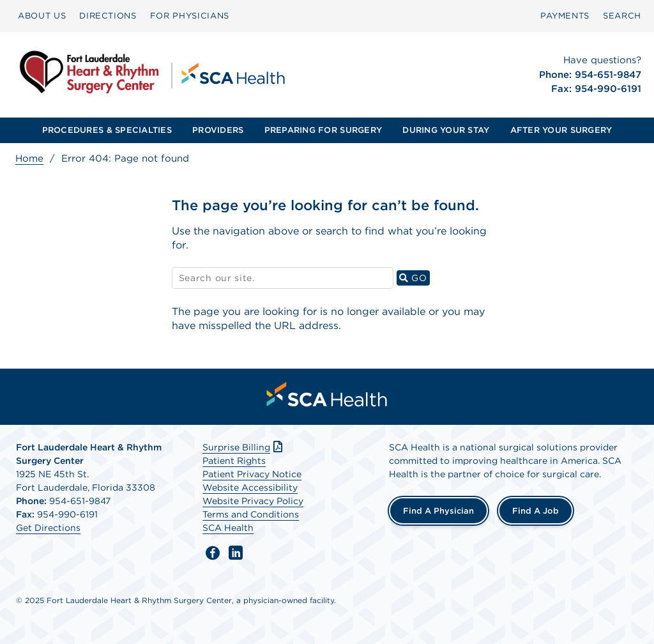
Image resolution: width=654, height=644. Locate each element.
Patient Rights (234, 461)
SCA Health (228, 528)
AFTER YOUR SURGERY (561, 130)
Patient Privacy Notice (252, 474)
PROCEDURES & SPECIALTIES (107, 130)
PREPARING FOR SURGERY (323, 130)
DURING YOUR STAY (446, 130)
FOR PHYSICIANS (190, 16)
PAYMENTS (565, 16)
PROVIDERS (218, 130)
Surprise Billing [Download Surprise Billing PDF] (244, 447)
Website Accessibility (250, 487)
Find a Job (536, 511)
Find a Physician (438, 511)
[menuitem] (42, 16)
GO (414, 278)
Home (29, 158)
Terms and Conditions (251, 514)
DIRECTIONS (108, 16)
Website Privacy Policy (253, 501)
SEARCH (622, 16)
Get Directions (48, 528)
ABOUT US (42, 16)
